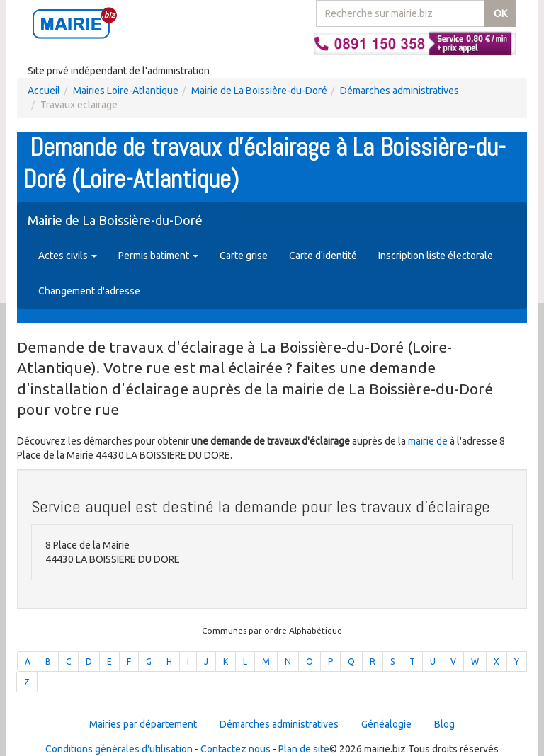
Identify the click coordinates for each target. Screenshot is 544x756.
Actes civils (68, 256)
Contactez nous (236, 749)
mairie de (429, 441)
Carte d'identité (323, 256)
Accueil (44, 91)
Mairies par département (143, 724)
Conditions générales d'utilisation (119, 749)
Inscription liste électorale (436, 256)
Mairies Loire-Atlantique (126, 91)
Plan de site (304, 749)
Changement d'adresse (89, 291)
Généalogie (386, 724)
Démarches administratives (399, 91)
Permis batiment (158, 256)
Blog (444, 724)
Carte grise (244, 256)
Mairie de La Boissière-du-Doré (259, 91)
